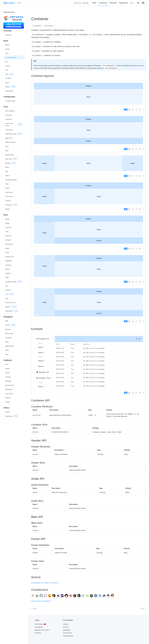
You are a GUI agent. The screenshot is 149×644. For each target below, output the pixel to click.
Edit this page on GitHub (41, 601)
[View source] (143, 110)
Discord (66, 627)
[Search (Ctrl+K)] (82, 3)
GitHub (66, 624)
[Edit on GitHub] (136, 110)
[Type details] (95, 415)
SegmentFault (68, 636)
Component (103, 3)
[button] (138, 3)
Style (48, 583)
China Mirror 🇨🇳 (40, 624)
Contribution (68, 633)
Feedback (67, 630)
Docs (56, 583)
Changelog (39, 627)
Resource (113, 3)
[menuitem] (44, 353)
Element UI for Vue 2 (42, 630)
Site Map (38, 633)
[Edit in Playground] (133, 110)
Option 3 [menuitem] (41, 361)
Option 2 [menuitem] (41, 352)
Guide (94, 3)
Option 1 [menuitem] (41, 347)
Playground (123, 3)
